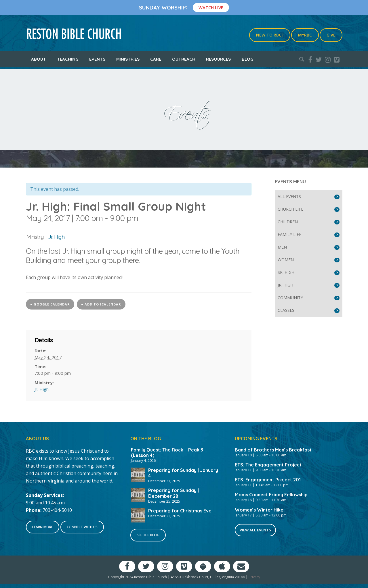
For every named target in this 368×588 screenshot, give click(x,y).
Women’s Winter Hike (259, 510)
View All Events (255, 530)
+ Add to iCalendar (101, 304)
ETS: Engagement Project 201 (268, 480)
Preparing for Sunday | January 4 (183, 473)
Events (97, 59)
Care (156, 59)
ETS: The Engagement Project (268, 465)
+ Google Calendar (50, 304)
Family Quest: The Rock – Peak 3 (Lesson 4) (167, 452)
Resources (218, 59)
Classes (286, 310)
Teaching (68, 59)
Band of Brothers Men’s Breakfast (273, 450)
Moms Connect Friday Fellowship (271, 495)
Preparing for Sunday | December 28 (173, 493)
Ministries (128, 59)
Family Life (289, 234)
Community (290, 298)
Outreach (184, 59)
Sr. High (286, 272)
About (39, 59)
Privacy (254, 577)
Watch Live (211, 7)
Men (282, 247)
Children (288, 222)
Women (286, 260)
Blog (248, 59)
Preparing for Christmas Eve (180, 511)
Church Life (290, 209)
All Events (289, 196)
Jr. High (56, 237)
